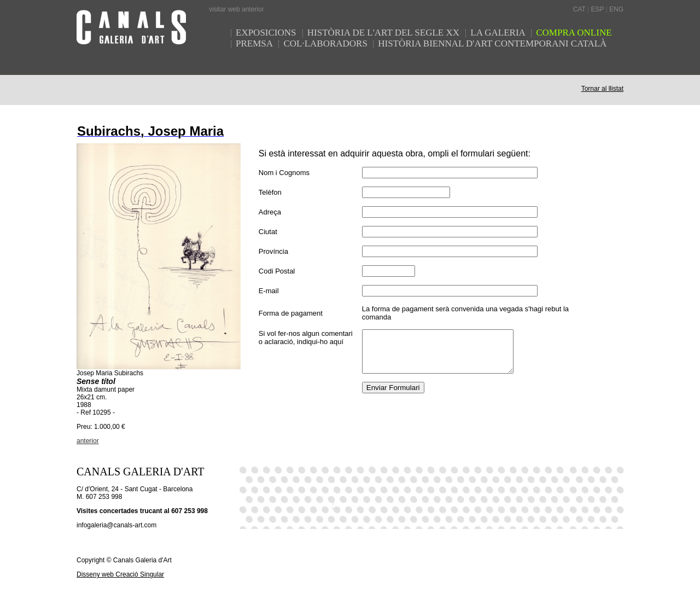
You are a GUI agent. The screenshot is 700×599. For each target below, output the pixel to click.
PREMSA (254, 43)
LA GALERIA (499, 33)
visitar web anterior (237, 9)
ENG (616, 9)
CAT (579, 9)
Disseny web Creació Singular (120, 574)
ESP (597, 9)
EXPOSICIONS (267, 33)
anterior (88, 441)
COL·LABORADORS (325, 43)
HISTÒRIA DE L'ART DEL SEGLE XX (385, 33)
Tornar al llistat (602, 89)
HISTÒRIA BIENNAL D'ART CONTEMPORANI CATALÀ (492, 43)
